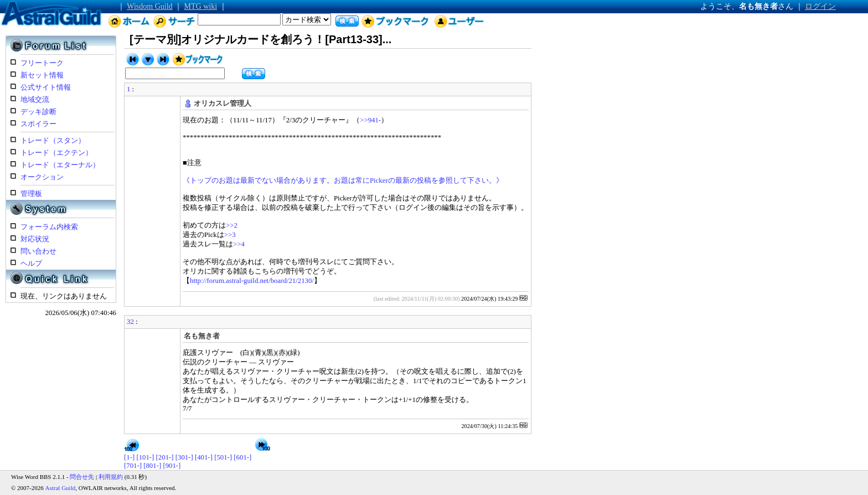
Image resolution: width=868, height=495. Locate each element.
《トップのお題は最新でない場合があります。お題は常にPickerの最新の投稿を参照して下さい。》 (343, 181)
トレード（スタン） (53, 141)
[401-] (204, 457)
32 (130, 322)
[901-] (172, 466)
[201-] (165, 457)
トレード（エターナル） (60, 165)
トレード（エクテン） (56, 153)
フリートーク (42, 63)
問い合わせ (38, 251)
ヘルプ (31, 264)
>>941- (370, 120)
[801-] (152, 466)
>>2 (232, 225)
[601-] (242, 457)
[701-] (133, 466)
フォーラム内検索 (49, 227)
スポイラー (38, 124)
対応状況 (35, 239)
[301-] (184, 457)
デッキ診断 (38, 112)
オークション (42, 177)
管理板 (31, 194)
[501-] (223, 457)
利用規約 (111, 477)
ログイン (820, 6)
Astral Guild (61, 488)
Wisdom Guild (149, 6)
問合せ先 (82, 477)
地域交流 (35, 100)
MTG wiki (201, 6)
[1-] (129, 457)
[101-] (145, 457)
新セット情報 (42, 75)
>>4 (239, 244)
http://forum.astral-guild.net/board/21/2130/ (252, 281)
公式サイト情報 (46, 87)
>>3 (230, 235)
